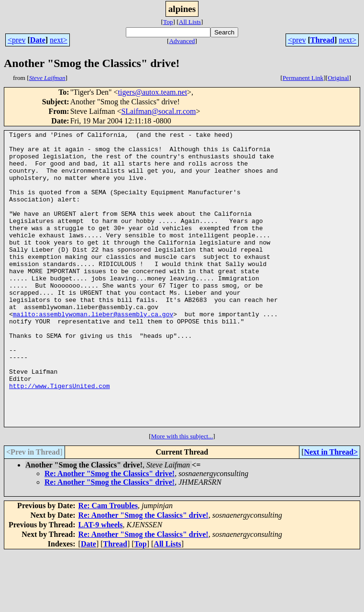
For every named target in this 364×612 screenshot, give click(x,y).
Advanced (182, 41)
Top (168, 22)
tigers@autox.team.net (153, 92)
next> (59, 40)
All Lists (190, 22)
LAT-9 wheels (101, 584)
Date (38, 40)
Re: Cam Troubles (108, 564)
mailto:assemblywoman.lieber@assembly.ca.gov (93, 351)
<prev (17, 40)
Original (338, 78)
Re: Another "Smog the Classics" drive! (110, 532)
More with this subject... (182, 495)
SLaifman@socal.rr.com (158, 111)
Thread (322, 40)
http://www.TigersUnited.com (60, 437)
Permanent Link (303, 78)
